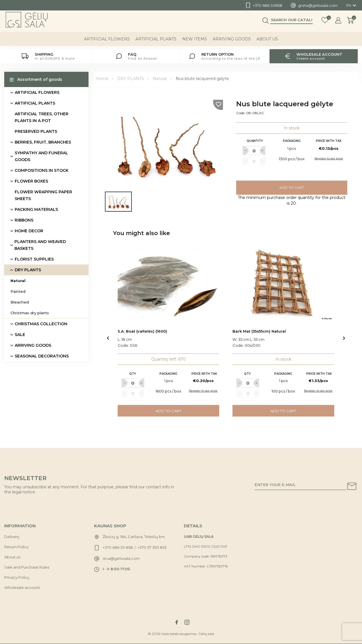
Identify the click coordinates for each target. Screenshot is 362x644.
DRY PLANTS (28, 270)
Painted (18, 291)
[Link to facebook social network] (176, 622)
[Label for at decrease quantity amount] (245, 151)
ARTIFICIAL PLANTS (156, 42)
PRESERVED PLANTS (36, 131)
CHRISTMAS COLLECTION (41, 324)
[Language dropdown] (352, 5)
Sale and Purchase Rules (27, 567)
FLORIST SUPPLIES (34, 259)
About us (267, 42)
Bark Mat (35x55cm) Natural (259, 331)
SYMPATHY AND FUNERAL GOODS (41, 156)
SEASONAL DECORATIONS (42, 356)
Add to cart (292, 187)
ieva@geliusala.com (121, 558)
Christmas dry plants (30, 313)
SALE (20, 335)
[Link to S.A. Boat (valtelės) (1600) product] (169, 283)
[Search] (292, 23)
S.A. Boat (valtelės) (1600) (142, 331)
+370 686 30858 (268, 5)
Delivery (12, 537)
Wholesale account (22, 587)
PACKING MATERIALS (36, 209)
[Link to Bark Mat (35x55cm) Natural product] (283, 283)
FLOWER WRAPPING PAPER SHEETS (43, 195)
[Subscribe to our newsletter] (352, 487)
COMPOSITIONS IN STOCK (42, 170)
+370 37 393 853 (152, 547)
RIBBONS (24, 220)
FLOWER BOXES (31, 181)
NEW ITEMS (195, 42)
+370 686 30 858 (118, 547)
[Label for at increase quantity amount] (262, 151)
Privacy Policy (17, 577)
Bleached (20, 302)
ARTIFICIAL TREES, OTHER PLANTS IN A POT (42, 117)
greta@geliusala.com (318, 5)
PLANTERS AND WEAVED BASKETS (40, 245)
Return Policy (16, 547)
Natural (18, 281)
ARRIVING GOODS (232, 42)
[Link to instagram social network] (187, 622)
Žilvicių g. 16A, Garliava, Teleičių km (134, 537)
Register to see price (329, 158)
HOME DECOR (29, 231)
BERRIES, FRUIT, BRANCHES (43, 142)
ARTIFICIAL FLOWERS (107, 42)
